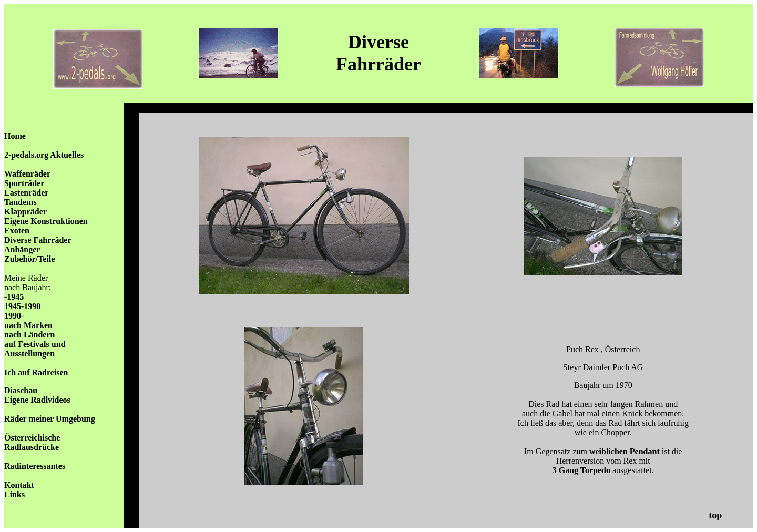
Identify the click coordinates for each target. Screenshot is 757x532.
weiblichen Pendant (623, 451)
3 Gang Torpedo (581, 470)
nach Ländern (29, 335)
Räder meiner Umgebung (50, 419)
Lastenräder (26, 193)
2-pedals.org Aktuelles (44, 155)
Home (15, 136)
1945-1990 (22, 306)
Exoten (17, 231)
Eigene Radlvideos (37, 400)
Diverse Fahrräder (38, 240)
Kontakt (19, 485)
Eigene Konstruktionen (46, 221)
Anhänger (22, 249)
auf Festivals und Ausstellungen (35, 349)
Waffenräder (27, 174)
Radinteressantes (35, 466)
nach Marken (28, 325)
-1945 (14, 297)
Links (14, 494)
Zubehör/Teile (29, 259)
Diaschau (21, 390)
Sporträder (24, 183)
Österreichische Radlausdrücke (32, 442)
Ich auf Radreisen (36, 372)
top (715, 515)
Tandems (21, 202)
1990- (14, 316)
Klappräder (25, 212)
